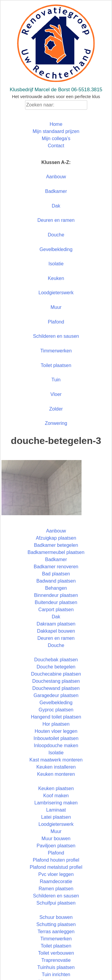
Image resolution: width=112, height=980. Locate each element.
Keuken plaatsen (56, 788)
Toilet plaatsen (56, 365)
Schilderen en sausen (56, 336)
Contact (56, 146)
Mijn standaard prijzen (56, 131)
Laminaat (56, 810)
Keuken (56, 278)
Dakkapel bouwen (56, 631)
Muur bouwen (56, 839)
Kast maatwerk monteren (56, 760)
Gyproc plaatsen (56, 710)
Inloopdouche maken (56, 746)
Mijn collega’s (56, 138)
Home (56, 124)
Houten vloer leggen (56, 731)
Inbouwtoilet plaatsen (56, 738)
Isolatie (56, 264)
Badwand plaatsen (56, 581)
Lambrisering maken (56, 803)
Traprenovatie (56, 960)
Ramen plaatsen (56, 889)
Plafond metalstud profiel (56, 867)
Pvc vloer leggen (56, 874)
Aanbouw (56, 177)
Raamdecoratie (56, 881)
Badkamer (56, 191)
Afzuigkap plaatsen (56, 538)
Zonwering (56, 423)
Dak (56, 206)
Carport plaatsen (56, 610)
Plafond (56, 322)
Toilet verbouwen (56, 953)
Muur (56, 307)
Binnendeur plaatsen (56, 595)
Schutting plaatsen (56, 924)
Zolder (56, 409)
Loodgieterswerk (56, 293)
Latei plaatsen (56, 817)
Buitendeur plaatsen (56, 602)
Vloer (56, 394)
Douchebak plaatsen (56, 660)
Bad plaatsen (56, 574)
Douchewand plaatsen (56, 688)
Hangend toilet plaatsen (56, 717)
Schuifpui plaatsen (56, 903)
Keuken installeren (56, 767)
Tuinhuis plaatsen (56, 967)
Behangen (56, 588)
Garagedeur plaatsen (56, 695)
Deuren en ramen (56, 220)
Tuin (56, 380)
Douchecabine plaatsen (56, 674)
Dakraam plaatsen (56, 624)
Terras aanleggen (56, 932)
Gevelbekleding (56, 249)
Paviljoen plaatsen (56, 846)
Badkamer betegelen (56, 545)
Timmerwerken (56, 351)
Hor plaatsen (56, 724)
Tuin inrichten (56, 974)
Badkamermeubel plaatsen (56, 552)
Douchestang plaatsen (56, 681)
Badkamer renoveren (56, 567)
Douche (56, 235)
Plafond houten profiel (56, 860)
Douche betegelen (56, 667)
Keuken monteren (56, 774)
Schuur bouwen (56, 917)
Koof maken (56, 796)
